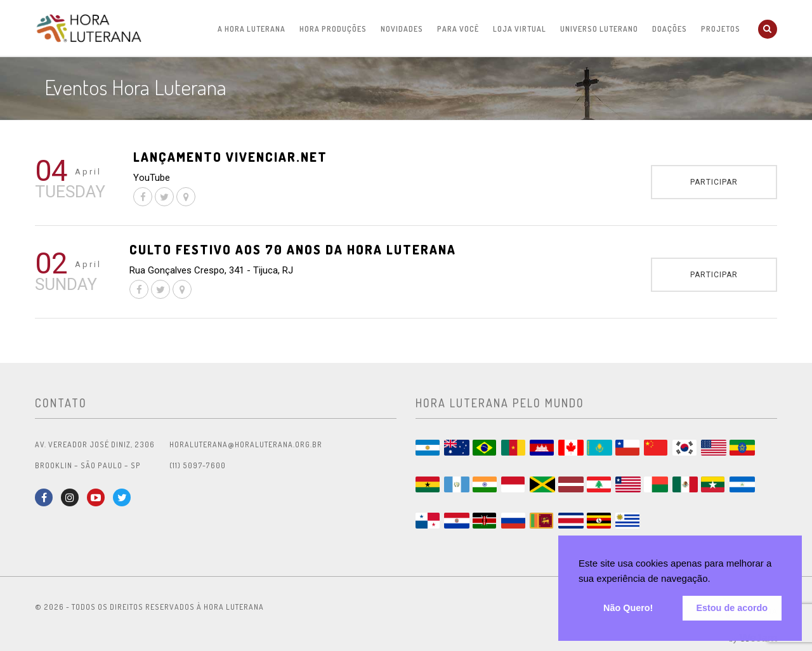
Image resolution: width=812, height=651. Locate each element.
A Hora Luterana (252, 29)
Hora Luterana (89, 28)
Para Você (458, 29)
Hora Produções (333, 29)
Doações (670, 29)
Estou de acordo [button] (732, 608)
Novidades (402, 29)
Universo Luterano (599, 29)
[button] (715, 580)
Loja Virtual (520, 29)
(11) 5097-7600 (198, 465)
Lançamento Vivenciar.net (230, 157)
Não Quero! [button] (628, 608)
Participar (714, 182)
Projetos (721, 29)
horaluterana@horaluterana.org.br (246, 444)
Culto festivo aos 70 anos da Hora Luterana (293, 249)
